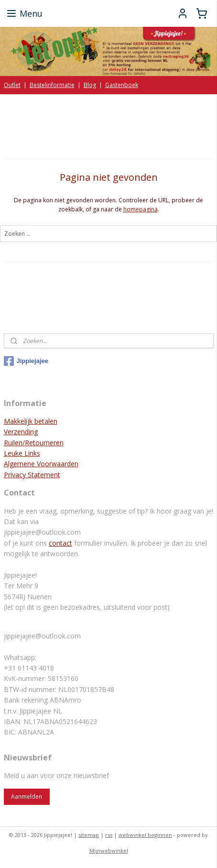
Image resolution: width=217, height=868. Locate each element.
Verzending (21, 432)
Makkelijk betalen (31, 421)
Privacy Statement (32, 475)
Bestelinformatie (52, 85)
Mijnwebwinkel (109, 851)
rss (109, 835)
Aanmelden (27, 797)
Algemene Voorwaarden (41, 464)
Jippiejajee (26, 361)
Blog (90, 85)
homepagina (141, 209)
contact (60, 543)
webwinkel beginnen (145, 835)
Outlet (12, 85)
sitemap (89, 835)
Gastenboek (122, 85)
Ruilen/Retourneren (34, 443)
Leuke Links (22, 453)
